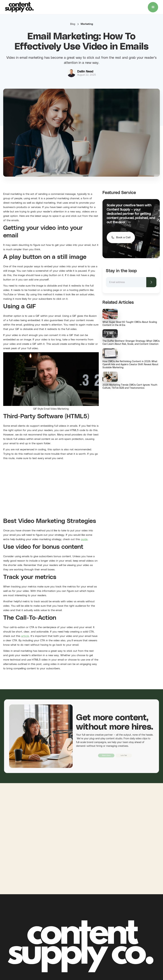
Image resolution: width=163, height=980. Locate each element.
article (25, 636)
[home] (19, 7)
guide (84, 539)
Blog (73, 24)
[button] (153, 7)
